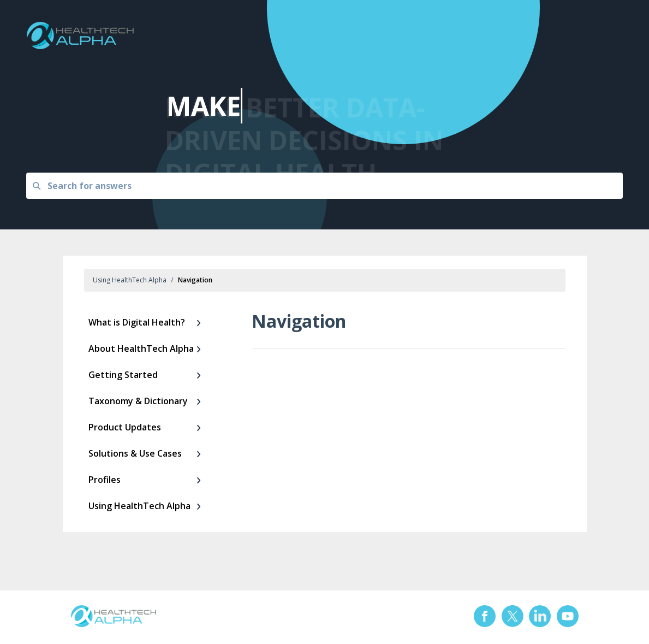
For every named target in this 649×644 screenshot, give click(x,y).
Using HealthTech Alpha (130, 280)
